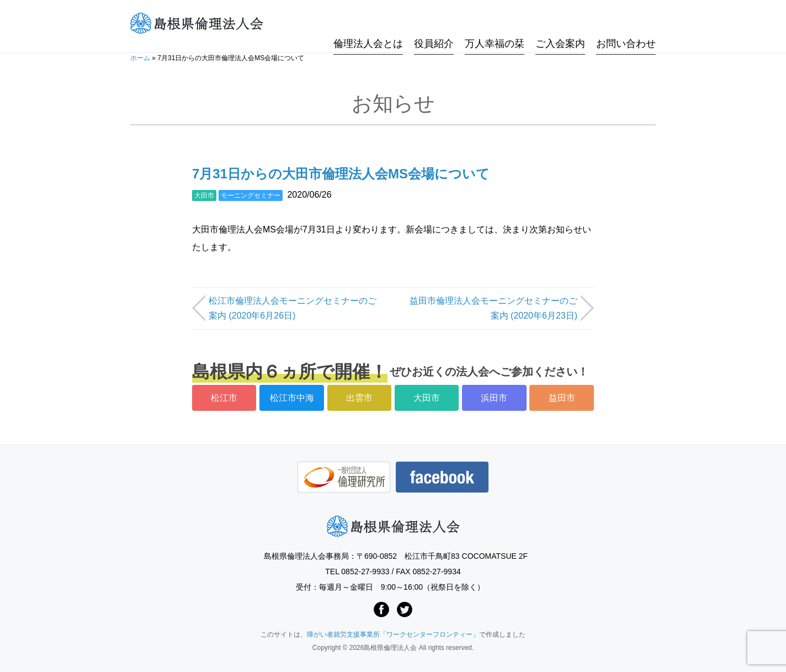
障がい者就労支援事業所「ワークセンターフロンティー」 (393, 634)
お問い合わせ (626, 24)
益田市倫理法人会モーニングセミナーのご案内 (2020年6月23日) (493, 308)
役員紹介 (434, 24)
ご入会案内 (560, 24)
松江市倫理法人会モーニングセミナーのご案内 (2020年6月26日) (293, 308)
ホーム (140, 58)
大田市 (204, 195)
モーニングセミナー (251, 195)
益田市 (562, 398)
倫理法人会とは (368, 24)
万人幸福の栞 (495, 24)
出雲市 (359, 398)
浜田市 (494, 398)
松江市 (224, 398)
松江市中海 (292, 398)
